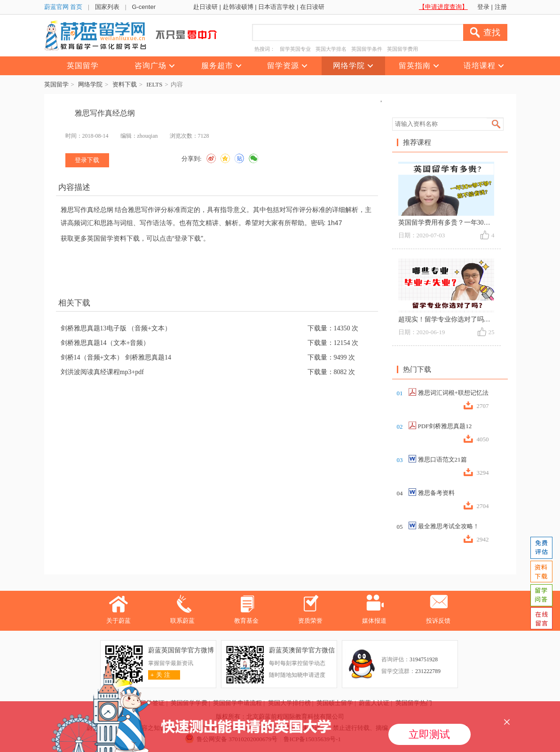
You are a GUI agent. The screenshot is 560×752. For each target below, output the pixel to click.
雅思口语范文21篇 (442, 459)
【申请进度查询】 (443, 7)
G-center (144, 7)
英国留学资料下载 (113, 238)
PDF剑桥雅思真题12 (445, 426)
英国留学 (56, 84)
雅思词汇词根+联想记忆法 (453, 393)
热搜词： (265, 49)
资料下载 (125, 84)
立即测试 (429, 734)
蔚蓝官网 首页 (63, 7)
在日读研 (312, 7)
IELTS (154, 84)
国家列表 (107, 7)
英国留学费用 (402, 49)
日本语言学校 (276, 7)
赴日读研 (205, 7)
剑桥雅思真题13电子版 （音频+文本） (116, 328)
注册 (501, 7)
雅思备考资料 (436, 493)
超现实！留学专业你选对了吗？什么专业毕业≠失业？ (476, 319)
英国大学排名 (331, 49)
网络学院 (90, 84)
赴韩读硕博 (238, 7)
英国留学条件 (367, 49)
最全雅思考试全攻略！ (449, 526)
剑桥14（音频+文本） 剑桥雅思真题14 (116, 357)
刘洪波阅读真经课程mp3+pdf (102, 372)
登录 (483, 7)
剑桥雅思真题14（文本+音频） (105, 343)
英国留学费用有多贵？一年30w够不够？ (457, 223)
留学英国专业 (295, 49)
